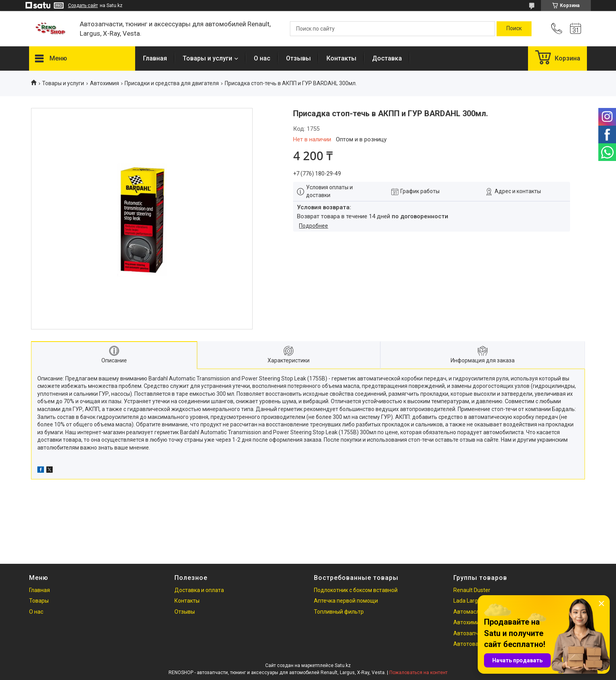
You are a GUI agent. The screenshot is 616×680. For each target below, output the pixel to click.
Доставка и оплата (199, 590)
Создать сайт (83, 5)
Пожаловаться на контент (418, 673)
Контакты (341, 58)
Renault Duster (472, 590)
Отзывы (298, 58)
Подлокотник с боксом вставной (356, 590)
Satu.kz (343, 665)
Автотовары (469, 644)
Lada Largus (468, 601)
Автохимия (104, 83)
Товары (39, 601)
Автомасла (468, 612)
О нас (262, 58)
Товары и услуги (207, 58)
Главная (155, 58)
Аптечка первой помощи (346, 601)
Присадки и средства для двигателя (172, 83)
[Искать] (514, 29)
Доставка (387, 58)
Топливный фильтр (339, 612)
